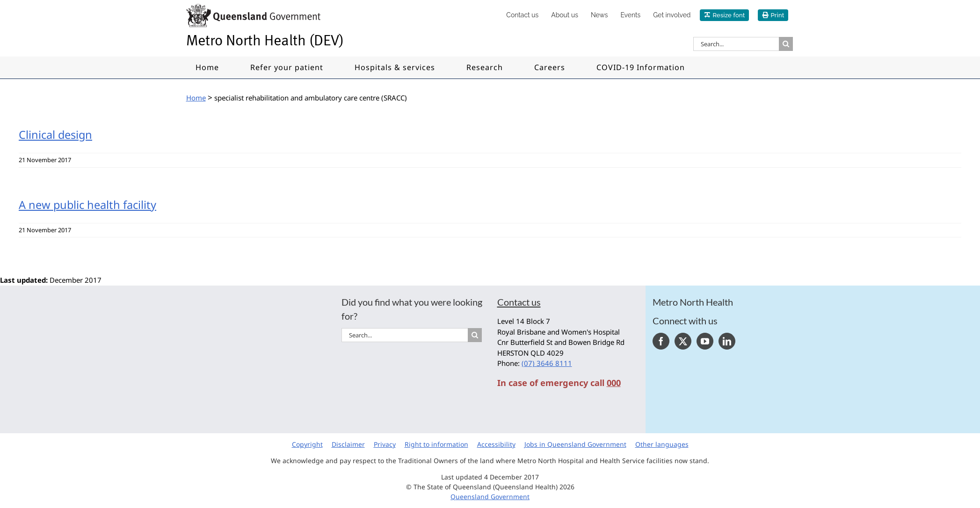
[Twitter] (683, 341)
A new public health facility (87, 205)
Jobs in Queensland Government (575, 444)
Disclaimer (348, 444)
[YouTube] (705, 341)
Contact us (519, 302)
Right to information (436, 444)
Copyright (307, 444)
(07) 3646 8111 (547, 363)
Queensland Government (490, 497)
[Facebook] (661, 341)
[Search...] (736, 44)
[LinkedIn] (727, 341)
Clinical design (55, 135)
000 (614, 383)
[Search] (786, 44)
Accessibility (496, 444)
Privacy (385, 444)
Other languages (662, 444)
